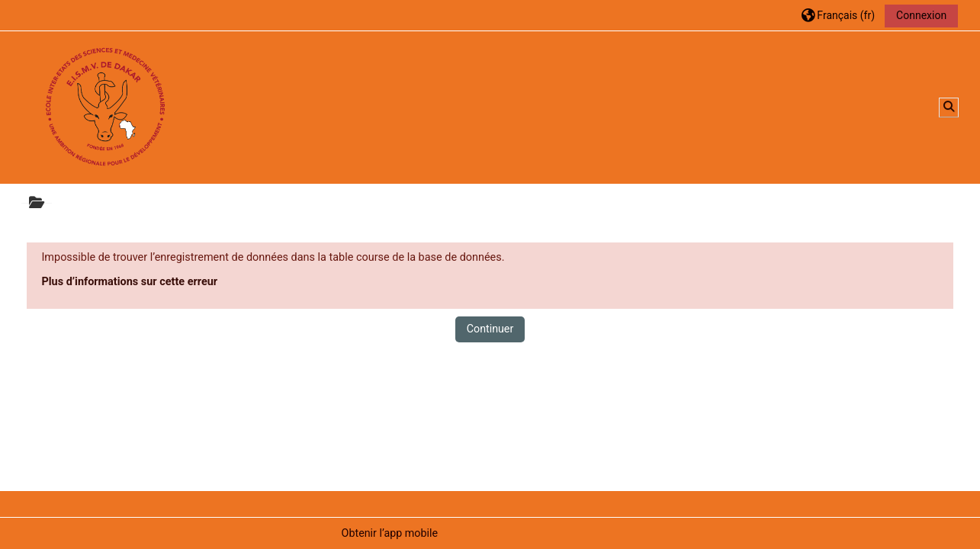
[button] (838, 15)
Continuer (490, 329)
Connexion (921, 15)
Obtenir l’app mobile (390, 533)
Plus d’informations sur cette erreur (129, 282)
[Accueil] (105, 107)
